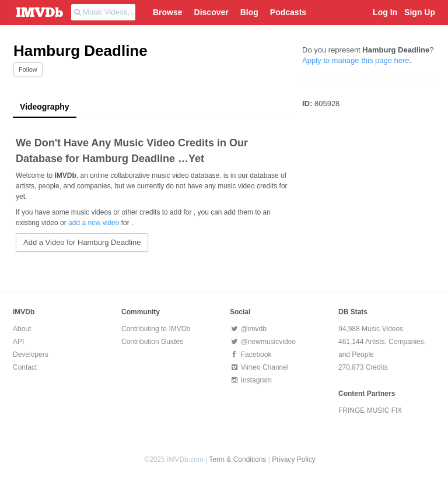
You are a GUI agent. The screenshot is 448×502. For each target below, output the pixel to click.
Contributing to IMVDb (156, 329)
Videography (45, 107)
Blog (249, 12)
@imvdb (248, 329)
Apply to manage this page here (356, 60)
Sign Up (420, 12)
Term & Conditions (237, 459)
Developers (31, 354)
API (18, 342)
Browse (168, 12)
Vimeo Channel (259, 367)
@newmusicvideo (263, 342)
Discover (211, 12)
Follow (28, 69)
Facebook (251, 354)
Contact (25, 367)
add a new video (94, 223)
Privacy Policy (294, 459)
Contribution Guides (152, 342)
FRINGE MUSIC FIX (370, 410)
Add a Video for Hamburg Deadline (82, 242)
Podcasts (288, 12)
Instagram (251, 380)
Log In (385, 12)
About (22, 329)
